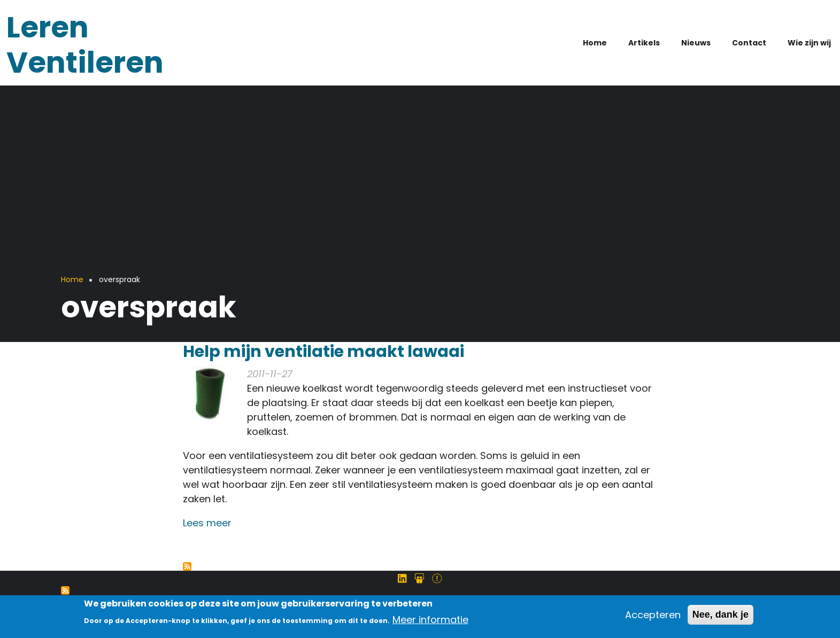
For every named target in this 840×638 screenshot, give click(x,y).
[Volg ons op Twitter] (437, 578)
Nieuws (696, 43)
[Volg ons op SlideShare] (419, 578)
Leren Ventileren (85, 45)
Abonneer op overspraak (187, 566)
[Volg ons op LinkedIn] (402, 578)
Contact (749, 43)
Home (595, 43)
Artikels (644, 43)
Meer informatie (430, 623)
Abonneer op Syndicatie (65, 590)
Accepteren (653, 618)
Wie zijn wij (809, 43)
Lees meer (207, 523)
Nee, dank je (720, 618)
